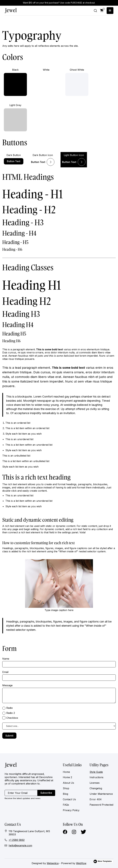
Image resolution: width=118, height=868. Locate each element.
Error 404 (96, 799)
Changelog (96, 788)
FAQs (66, 805)
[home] (11, 10)
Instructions (96, 777)
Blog (65, 794)
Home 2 (67, 777)
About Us (68, 783)
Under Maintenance (101, 794)
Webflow (81, 863)
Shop (66, 788)
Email (5, 672)
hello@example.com (20, 845)
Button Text (14, 161)
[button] (102, 10)
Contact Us (69, 799)
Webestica (53, 863)
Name (6, 659)
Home (66, 772)
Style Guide (96, 772)
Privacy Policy (71, 810)
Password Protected (101, 805)
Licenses (95, 783)
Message (7, 685)
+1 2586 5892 (17, 840)
